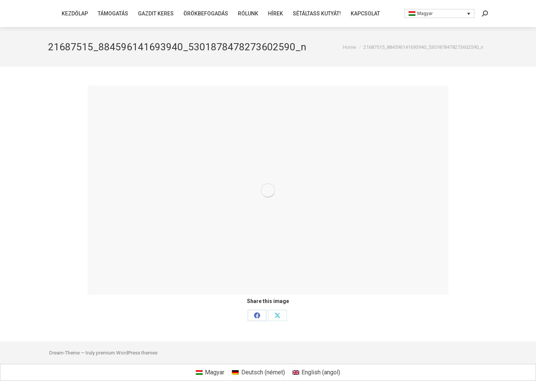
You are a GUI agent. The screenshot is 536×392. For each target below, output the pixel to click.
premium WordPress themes (127, 353)
